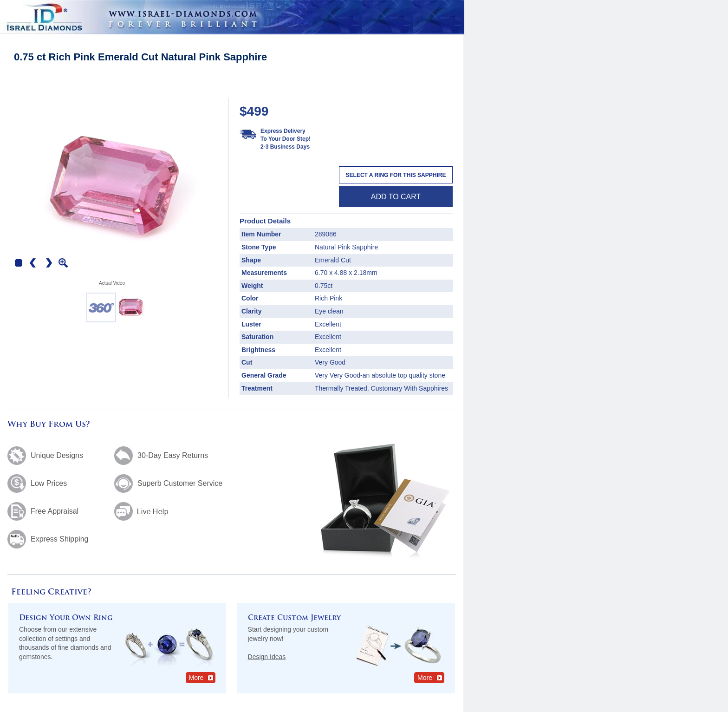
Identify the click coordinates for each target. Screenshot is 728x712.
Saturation (257, 337)
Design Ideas (267, 657)
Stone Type (259, 247)
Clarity (252, 311)
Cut (247, 362)
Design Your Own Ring (66, 618)
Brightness (258, 350)
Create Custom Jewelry (294, 618)
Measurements (264, 273)
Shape (251, 260)
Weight (252, 286)
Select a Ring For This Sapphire (396, 175)
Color (250, 298)
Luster (251, 324)
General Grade (264, 375)
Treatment (257, 388)
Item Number (261, 234)
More (202, 677)
